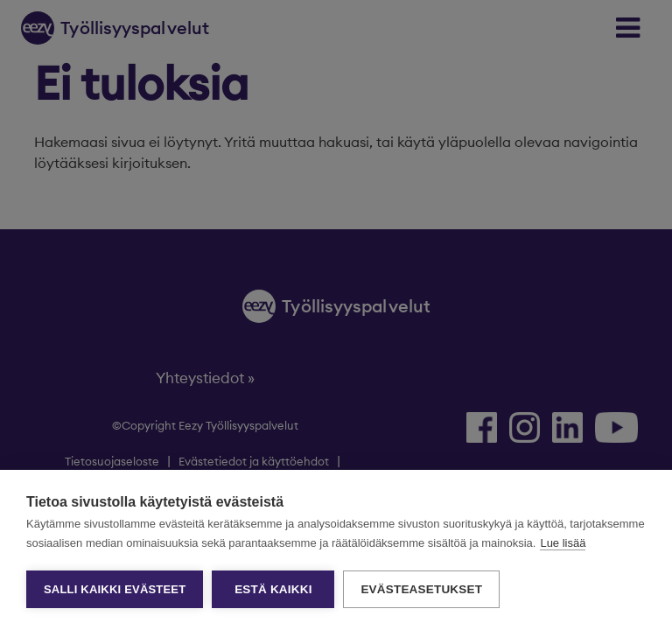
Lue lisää (563, 543)
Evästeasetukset (421, 589)
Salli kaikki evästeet (115, 589)
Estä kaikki (273, 589)
